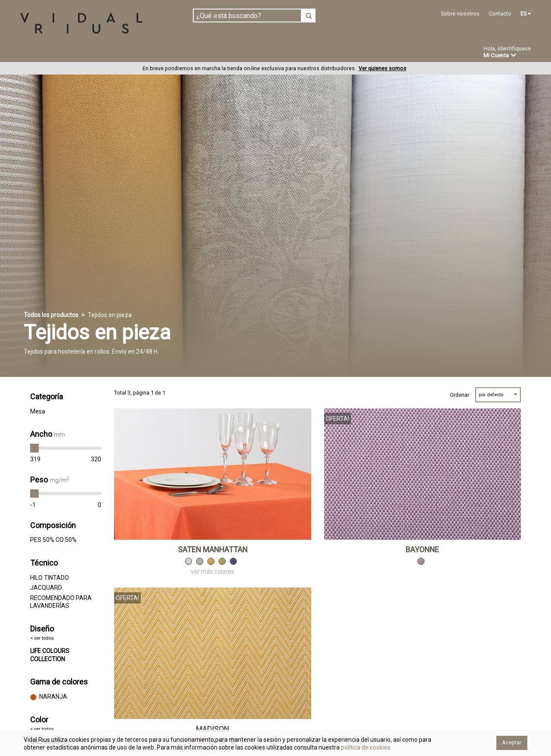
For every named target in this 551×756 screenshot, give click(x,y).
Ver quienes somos (382, 69)
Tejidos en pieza (49, 53)
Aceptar (512, 742)
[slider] (34, 448)
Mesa (38, 411)
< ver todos (42, 639)
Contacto (500, 14)
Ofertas (329, 53)
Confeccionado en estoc (130, 53)
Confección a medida (218, 53)
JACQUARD (46, 588)
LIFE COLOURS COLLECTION (50, 655)
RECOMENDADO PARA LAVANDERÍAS (61, 602)
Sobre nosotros (460, 14)
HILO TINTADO (50, 578)
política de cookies (365, 747)
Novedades (284, 53)
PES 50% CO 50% (53, 540)
